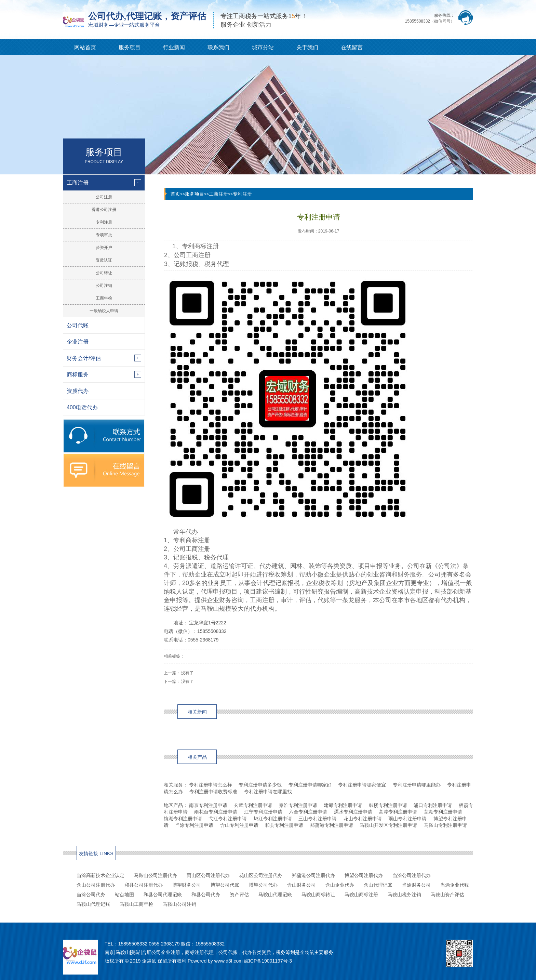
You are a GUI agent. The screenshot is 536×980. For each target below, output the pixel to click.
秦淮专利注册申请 (298, 805)
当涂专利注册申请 (194, 825)
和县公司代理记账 (163, 895)
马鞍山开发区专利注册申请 (388, 825)
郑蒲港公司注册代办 (313, 875)
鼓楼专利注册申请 (388, 805)
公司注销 (104, 286)
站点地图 (124, 895)
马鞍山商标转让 (318, 895)
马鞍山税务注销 (404, 895)
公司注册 (104, 197)
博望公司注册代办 (364, 875)
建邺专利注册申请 (343, 805)
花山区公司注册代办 (261, 875)
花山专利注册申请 (363, 819)
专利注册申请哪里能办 (417, 785)
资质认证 (104, 260)
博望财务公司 (187, 885)
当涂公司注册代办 (412, 875)
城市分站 (263, 47)
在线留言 (352, 47)
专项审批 (104, 235)
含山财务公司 (301, 885)
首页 (175, 194)
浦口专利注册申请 (433, 805)
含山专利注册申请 (239, 825)
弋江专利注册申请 (228, 819)
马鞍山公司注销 (179, 904)
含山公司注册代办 (96, 885)
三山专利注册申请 (318, 819)
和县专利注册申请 (284, 825)
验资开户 (104, 248)
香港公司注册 (104, 210)
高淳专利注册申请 (398, 812)
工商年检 (104, 298)
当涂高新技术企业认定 (100, 875)
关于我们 (307, 47)
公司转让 (104, 273)
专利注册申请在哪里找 (268, 792)
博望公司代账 (225, 885)
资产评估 (239, 895)
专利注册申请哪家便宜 (362, 785)
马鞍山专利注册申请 (445, 825)
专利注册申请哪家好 (310, 785)
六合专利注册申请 (308, 812)
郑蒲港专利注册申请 (332, 825)
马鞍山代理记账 (275, 895)
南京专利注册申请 (208, 805)
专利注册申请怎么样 (211, 785)
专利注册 (104, 222)
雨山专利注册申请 (407, 819)
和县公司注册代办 (144, 885)
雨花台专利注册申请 (216, 812)
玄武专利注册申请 (253, 805)
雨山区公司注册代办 (208, 875)
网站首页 (85, 47)
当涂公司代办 (91, 895)
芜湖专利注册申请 (443, 812)
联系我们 (218, 47)
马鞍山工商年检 (136, 904)
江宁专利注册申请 (263, 812)
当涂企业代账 (455, 885)
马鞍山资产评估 (447, 895)
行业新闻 (174, 47)
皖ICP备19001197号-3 (268, 961)
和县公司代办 (206, 895)
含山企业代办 (340, 885)
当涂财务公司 (416, 885)
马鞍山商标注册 (361, 895)
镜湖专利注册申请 (183, 819)
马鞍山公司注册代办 (156, 875)
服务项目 (130, 47)
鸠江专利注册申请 (273, 819)
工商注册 (218, 194)
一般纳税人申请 (104, 311)
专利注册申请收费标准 (213, 792)
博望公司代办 (263, 885)
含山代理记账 (378, 885)
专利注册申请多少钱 (260, 785)
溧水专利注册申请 (353, 812)
